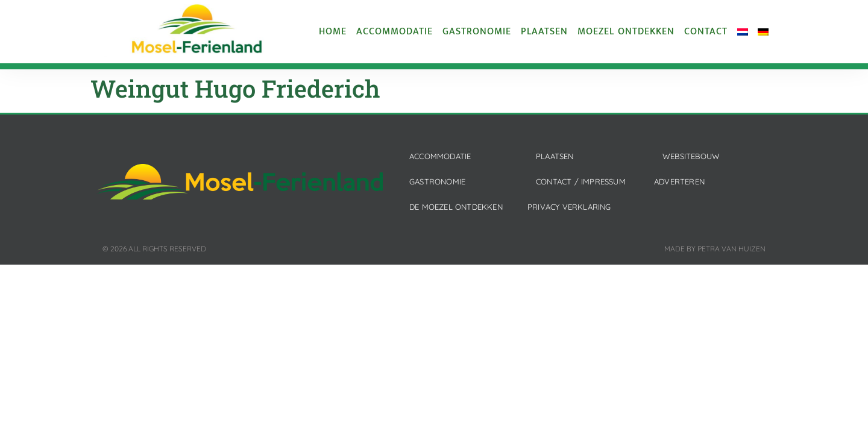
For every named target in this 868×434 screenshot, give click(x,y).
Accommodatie (395, 32)
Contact (706, 32)
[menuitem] (743, 32)
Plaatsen (544, 32)
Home (333, 32)
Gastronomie (477, 32)
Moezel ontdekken (626, 32)
